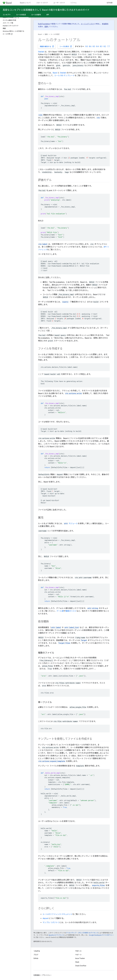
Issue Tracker (80, 958)
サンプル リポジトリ (51, 922)
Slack (77, 962)
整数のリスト (71, 611)
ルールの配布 (36, 15)
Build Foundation (44, 24)
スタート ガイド (42, 3)
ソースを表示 (66, 46)
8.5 (94, 46)
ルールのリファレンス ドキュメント (57, 914)
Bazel (40, 34)
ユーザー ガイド (59, 3)
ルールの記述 (55, 34)
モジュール (71, 523)
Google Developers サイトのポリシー (101, 935)
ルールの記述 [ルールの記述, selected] (21, 15)
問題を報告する (47, 46)
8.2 (105, 46)
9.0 (87, 46)
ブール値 (60, 611)
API (48, 15)
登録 (46, 27)
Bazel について (25, 3)
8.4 (98, 46)
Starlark (41, 52)
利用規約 (37, 975)
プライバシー (47, 975)
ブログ (36, 955)
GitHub (110, 3)
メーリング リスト (87, 24)
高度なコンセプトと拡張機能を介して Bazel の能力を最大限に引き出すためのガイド (46, 10)
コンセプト (7, 15)
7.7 (108, 46)
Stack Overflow (81, 966)
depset (45, 918)
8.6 (90, 46)
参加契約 (105, 24)
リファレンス (75, 3)
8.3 (101, 46)
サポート (78, 955)
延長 (46, 34)
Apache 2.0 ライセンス (56, 935)
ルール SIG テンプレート (64, 76)
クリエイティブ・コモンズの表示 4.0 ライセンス (82, 933)
